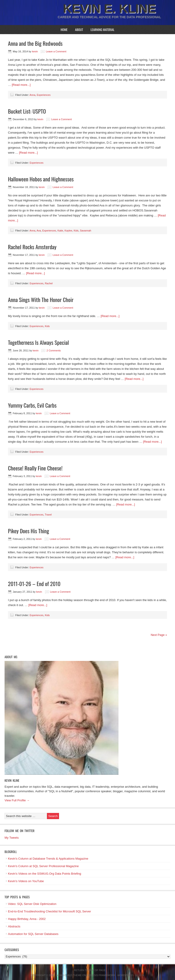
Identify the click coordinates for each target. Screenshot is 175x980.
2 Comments (54, 350)
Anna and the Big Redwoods (35, 43)
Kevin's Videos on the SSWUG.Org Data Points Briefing (45, 874)
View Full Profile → (17, 800)
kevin (35, 51)
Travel (48, 515)
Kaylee (68, 231)
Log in (140, 975)
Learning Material (102, 29)
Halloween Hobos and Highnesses (41, 179)
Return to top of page (90, 970)
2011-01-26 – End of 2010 (34, 584)
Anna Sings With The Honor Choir (41, 300)
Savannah (86, 231)
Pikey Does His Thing (28, 531)
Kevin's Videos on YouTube (26, 881)
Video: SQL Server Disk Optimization (32, 904)
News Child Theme (69, 975)
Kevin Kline (12, 780)
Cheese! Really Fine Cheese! (35, 468)
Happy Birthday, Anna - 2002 (27, 919)
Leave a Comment (56, 51)
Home (64, 29)
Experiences (44, 95)
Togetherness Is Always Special (38, 342)
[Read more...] (21, 85)
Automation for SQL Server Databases (33, 934)
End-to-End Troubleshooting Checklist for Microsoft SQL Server (49, 911)
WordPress (126, 975)
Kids (76, 231)
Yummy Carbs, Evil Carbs (32, 405)
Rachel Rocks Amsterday (32, 247)
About (79, 29)
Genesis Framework (101, 975)
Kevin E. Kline (109, 8)
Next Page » (159, 635)
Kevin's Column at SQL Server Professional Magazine (43, 866)
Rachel (49, 283)
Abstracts (14, 926)
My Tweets (12, 838)
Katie (60, 231)
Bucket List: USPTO (27, 111)
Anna (32, 95)
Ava (39, 231)
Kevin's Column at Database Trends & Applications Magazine (48, 859)
